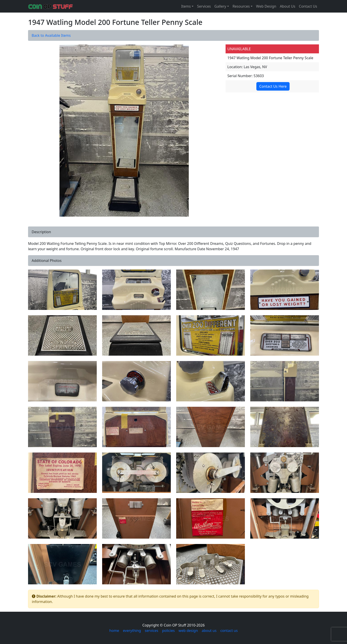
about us (209, 631)
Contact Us (308, 6)
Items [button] (186, 6)
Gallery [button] (220, 6)
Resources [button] (241, 6)
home (114, 631)
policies (168, 631)
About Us (288, 6)
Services (204, 6)
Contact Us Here (273, 86)
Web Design (266, 6)
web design (188, 631)
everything (132, 631)
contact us (229, 631)
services (152, 631)
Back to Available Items (51, 35)
